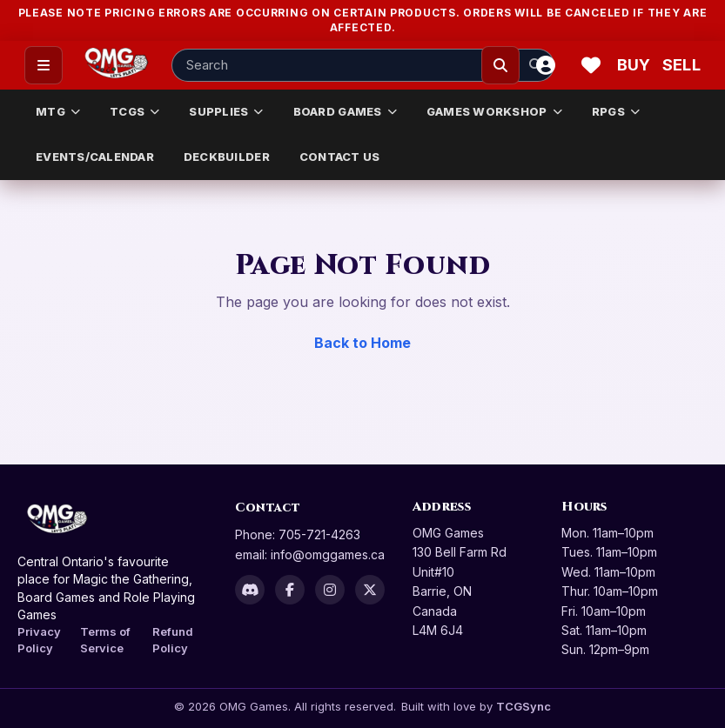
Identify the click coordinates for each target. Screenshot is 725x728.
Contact (268, 508)
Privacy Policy (39, 640)
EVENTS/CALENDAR (95, 157)
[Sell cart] (681, 65)
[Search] (500, 65)
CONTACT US (340, 157)
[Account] (546, 65)
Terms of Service (105, 640)
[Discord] (250, 590)
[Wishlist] (591, 65)
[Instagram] (330, 590)
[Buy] (636, 65)
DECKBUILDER (227, 157)
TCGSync (524, 706)
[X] (370, 590)
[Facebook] (290, 590)
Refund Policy (173, 640)
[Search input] (363, 65)
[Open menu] (44, 65)
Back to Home (362, 343)
